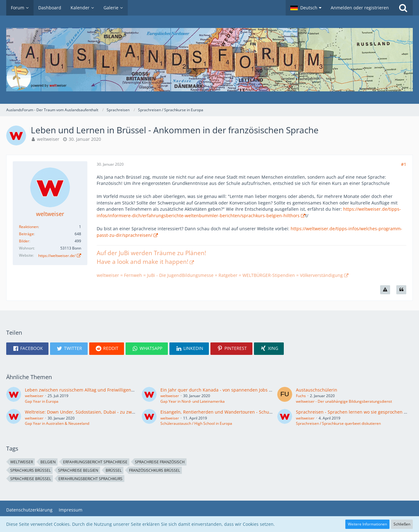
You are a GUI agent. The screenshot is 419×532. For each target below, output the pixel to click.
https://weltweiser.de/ (57, 256)
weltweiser (48, 139)
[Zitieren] (401, 290)
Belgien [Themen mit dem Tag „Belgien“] (48, 462)
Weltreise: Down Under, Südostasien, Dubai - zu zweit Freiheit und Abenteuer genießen (116, 412)
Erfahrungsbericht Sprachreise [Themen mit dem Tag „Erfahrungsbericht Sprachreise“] (95, 462)
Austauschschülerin (317, 390)
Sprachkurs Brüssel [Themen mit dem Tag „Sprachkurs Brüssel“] (30, 470)
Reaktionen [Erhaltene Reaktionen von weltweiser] (29, 227)
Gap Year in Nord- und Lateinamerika (193, 401)
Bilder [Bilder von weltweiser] (24, 241)
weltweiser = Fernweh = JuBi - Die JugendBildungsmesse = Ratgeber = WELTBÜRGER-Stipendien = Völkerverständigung (220, 275)
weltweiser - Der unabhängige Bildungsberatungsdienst (344, 401)
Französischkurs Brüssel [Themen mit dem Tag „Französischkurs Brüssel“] (154, 470)
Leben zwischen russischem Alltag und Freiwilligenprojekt (85, 390)
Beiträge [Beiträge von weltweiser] (26, 234)
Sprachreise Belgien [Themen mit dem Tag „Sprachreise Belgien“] (78, 470)
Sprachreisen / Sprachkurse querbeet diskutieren (338, 423)
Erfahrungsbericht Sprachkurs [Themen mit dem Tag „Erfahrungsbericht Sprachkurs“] (90, 479)
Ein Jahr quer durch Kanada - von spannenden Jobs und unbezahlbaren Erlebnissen (248, 390)
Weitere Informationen (367, 524)
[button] (306, 8)
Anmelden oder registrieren (360, 8)
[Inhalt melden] (385, 290)
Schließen (402, 524)
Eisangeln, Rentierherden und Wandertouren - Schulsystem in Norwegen (237, 412)
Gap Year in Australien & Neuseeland (57, 423)
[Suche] (403, 8)
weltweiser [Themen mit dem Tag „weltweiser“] (22, 462)
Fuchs (301, 396)
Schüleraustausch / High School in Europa (196, 423)
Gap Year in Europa (42, 401)
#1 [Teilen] (404, 164)
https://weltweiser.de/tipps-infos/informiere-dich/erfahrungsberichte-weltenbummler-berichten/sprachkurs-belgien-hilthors (249, 212)
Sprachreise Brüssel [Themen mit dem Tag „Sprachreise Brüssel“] (31, 479)
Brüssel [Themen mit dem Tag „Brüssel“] (114, 470)
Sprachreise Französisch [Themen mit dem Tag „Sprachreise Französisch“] (160, 462)
